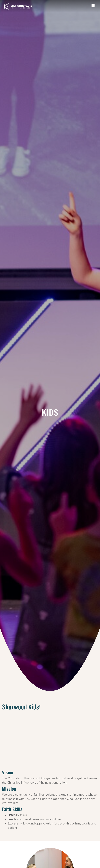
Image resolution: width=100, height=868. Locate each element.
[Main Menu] (93, 7)
